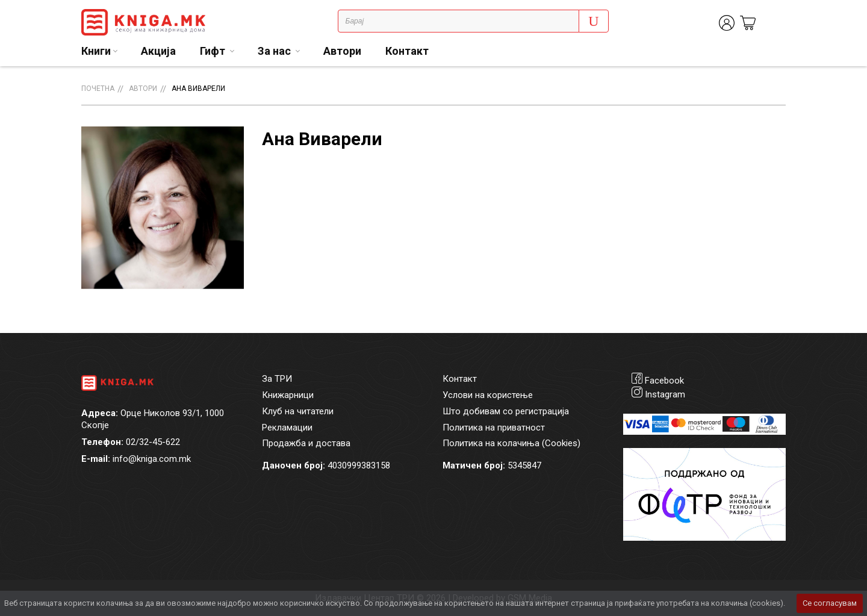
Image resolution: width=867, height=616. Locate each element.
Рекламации (287, 428)
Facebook (664, 381)
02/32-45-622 (153, 442)
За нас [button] (275, 51)
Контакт (407, 51)
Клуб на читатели (298, 411)
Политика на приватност (494, 428)
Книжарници (288, 395)
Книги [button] (96, 51)
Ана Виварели (198, 89)
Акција (158, 51)
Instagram (665, 394)
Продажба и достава (306, 443)
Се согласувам (830, 603)
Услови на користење (488, 395)
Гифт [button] (214, 51)
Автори (342, 51)
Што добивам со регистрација (506, 411)
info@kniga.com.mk (152, 459)
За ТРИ (277, 379)
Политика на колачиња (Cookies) (511, 443)
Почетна (98, 89)
